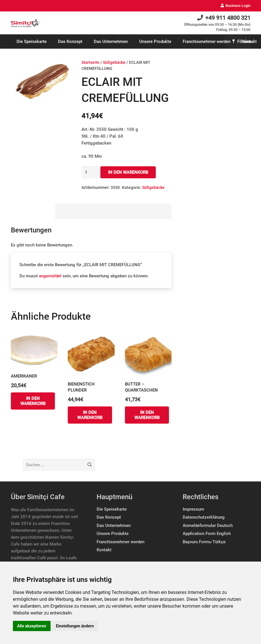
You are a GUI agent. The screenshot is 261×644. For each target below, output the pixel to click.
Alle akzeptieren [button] (32, 626)
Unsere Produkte (113, 534)
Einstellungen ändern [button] (75, 626)
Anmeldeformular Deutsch (208, 526)
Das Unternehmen (114, 526)
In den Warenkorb (128, 172)
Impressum (193, 509)
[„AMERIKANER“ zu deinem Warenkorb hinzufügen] (33, 401)
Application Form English (207, 534)
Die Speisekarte (112, 509)
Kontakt (104, 550)
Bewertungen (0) (33, 211)
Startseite (90, 62)
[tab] (33, 211)
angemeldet (50, 276)
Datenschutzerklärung (204, 517)
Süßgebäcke (114, 62)
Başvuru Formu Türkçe (204, 542)
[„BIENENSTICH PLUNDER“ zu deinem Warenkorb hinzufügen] (90, 415)
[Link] (26, 23)
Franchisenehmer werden (120, 542)
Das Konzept (109, 517)
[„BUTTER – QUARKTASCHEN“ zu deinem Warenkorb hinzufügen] (147, 415)
